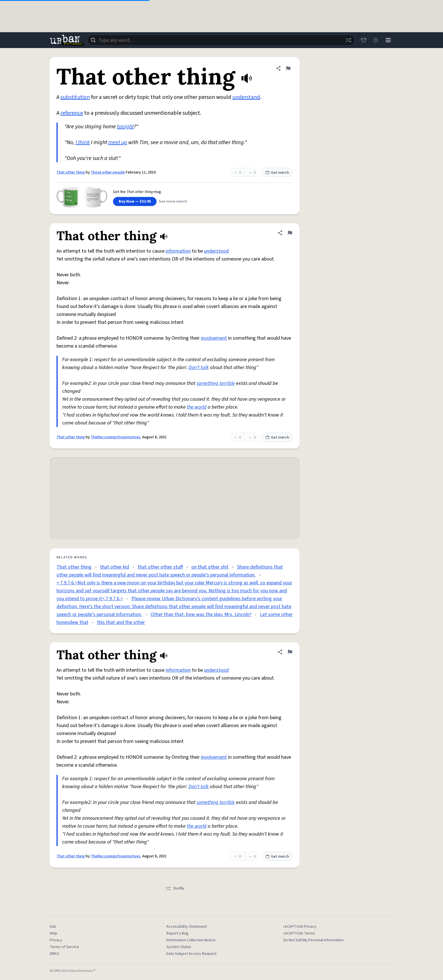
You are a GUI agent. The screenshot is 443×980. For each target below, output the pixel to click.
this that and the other (121, 622)
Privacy (56, 940)
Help (54, 933)
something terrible (216, 383)
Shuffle (175, 888)
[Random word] (348, 40)
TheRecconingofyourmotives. (116, 437)
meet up (118, 142)
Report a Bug (177, 933)
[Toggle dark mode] (376, 40)
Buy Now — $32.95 (135, 201)
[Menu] (388, 40)
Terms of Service (64, 947)
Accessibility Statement (187, 927)
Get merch (277, 173)
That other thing (71, 172)
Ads (53, 927)
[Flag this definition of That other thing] (288, 68)
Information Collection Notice (191, 940)
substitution (75, 97)
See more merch (173, 201)
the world (197, 407)
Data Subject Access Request (191, 954)
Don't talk (199, 367)
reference (72, 113)
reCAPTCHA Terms (299, 933)
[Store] (363, 40)
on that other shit (210, 567)
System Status (179, 947)
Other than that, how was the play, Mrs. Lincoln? (201, 614)
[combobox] (221, 40)
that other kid (115, 567)
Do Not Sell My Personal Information (313, 940)
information (178, 251)
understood (216, 251)
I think (83, 142)
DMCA (55, 954)
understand (246, 97)
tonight (125, 127)
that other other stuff (160, 567)
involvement (214, 338)
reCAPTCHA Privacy (300, 927)
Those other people (108, 172)
